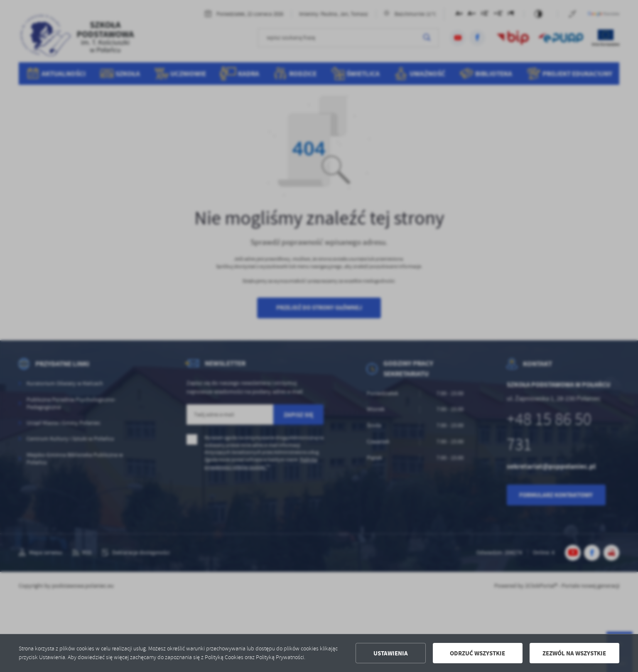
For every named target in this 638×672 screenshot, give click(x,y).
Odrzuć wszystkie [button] (477, 653)
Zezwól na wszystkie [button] (574, 653)
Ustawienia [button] (391, 653)
